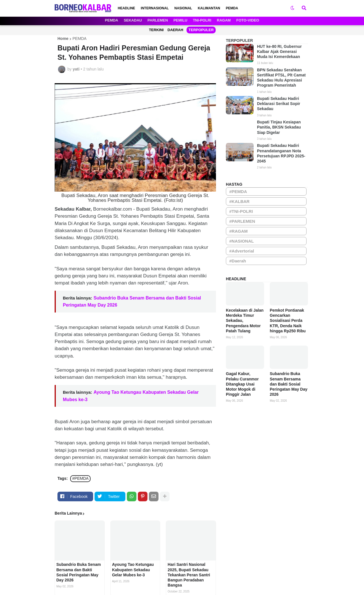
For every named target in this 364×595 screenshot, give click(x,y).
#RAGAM (238, 231)
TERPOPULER (201, 30)
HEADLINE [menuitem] (126, 8)
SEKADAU (133, 20)
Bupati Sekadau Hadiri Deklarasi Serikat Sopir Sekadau (279, 104)
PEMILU (180, 20)
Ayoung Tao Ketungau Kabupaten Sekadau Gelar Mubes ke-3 (133, 570)
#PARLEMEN (242, 221)
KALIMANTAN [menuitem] (209, 8)
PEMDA (112, 20)
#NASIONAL (242, 241)
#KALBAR (239, 201)
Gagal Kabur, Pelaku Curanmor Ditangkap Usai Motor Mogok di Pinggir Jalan (242, 384)
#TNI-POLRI (241, 211)
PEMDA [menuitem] (232, 8)
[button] (292, 8)
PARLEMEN (158, 20)
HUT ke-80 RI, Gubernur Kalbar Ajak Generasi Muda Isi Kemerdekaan (279, 52)
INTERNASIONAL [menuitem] (155, 8)
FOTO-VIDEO (248, 20)
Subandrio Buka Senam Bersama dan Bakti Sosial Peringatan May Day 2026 (79, 572)
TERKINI (156, 30)
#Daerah (238, 261)
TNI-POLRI (202, 20)
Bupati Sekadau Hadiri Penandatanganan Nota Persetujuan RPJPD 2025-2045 (281, 153)
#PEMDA (80, 478)
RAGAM (224, 20)
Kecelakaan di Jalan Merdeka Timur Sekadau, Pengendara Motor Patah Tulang (245, 321)
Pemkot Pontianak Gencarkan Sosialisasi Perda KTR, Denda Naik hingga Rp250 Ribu (288, 321)
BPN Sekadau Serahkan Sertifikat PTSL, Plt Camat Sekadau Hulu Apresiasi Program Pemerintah (281, 78)
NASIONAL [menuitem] (183, 8)
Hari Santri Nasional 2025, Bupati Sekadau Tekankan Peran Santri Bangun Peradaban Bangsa (189, 575)
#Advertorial (242, 251)
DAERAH (175, 30)
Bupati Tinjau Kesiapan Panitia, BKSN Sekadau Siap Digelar (279, 127)
